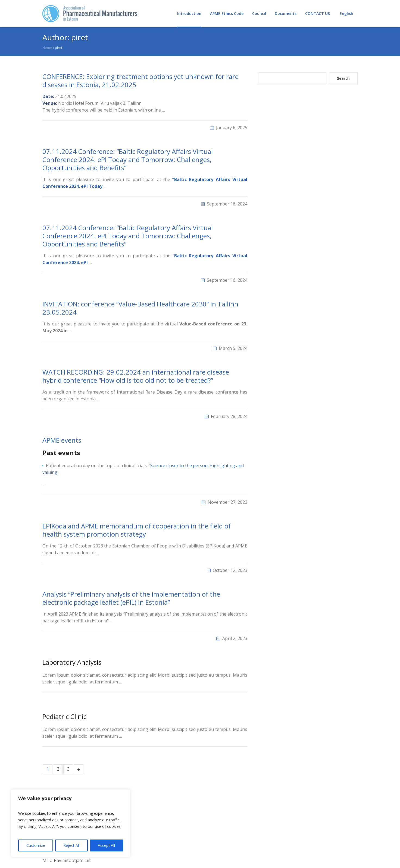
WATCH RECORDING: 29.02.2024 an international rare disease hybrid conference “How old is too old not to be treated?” (136, 376)
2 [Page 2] (58, 769)
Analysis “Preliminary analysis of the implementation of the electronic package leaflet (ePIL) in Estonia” (131, 598)
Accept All (106, 845)
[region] (71, 823)
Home (47, 48)
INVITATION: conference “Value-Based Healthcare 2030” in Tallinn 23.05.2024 (140, 308)
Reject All (71, 845)
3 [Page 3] (68, 769)
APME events (62, 440)
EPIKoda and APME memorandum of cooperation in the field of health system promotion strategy (137, 530)
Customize (36, 845)
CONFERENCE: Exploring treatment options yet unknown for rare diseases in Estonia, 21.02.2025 (140, 80)
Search (343, 78)
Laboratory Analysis (72, 662)
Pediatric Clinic (64, 716)
